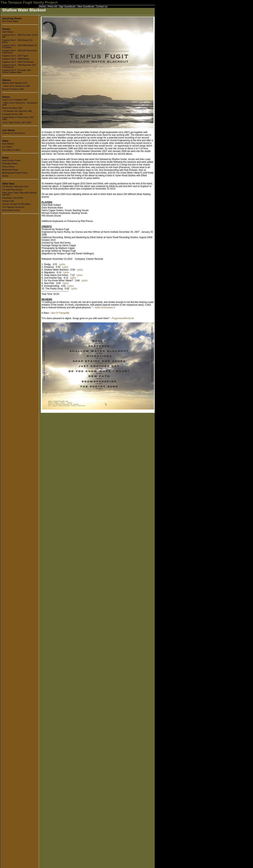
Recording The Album (11, 150)
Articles (5, 176)
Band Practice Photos (11, 161)
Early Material (8, 144)
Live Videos (7, 147)
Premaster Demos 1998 (12, 114)
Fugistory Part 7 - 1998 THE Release (18, 62)
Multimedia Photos (10, 170)
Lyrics (62, 264)
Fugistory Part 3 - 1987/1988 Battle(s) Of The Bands (20, 46)
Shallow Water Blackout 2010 (15, 83)
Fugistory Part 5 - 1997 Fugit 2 (15, 56)
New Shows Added (10, 21)
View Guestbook (86, 7)
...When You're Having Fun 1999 (16, 86)
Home (43, 7)
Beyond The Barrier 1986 (13, 89)
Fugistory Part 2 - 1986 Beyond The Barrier (17, 41)
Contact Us (102, 7)
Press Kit (52, 7)
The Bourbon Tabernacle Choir (15, 187)
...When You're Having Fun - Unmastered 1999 (20, 104)
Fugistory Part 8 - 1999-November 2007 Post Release (19, 66)
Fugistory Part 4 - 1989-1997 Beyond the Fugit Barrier (20, 52)
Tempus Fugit (8, 201)
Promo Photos (8, 167)
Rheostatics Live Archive (13, 198)
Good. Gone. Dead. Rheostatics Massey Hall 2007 (19, 194)
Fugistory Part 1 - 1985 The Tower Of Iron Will (20, 36)
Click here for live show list (14, 133)
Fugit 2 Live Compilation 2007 (15, 100)
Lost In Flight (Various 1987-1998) (17, 123)
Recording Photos (10, 164)
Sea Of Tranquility (60, 313)
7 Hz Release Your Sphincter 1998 (17, 111)
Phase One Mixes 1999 (12, 108)
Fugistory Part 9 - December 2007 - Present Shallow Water (17, 71)
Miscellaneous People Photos (15, 173)
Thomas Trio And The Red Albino (16, 204)
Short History (8, 32)
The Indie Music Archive (12, 190)
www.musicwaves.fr (105, 308)
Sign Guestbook (67, 7)
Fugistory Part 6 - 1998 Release (16, 59)
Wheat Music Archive (11, 210)
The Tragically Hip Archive (13, 207)
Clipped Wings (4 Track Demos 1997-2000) (18, 118)
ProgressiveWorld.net (123, 318)
